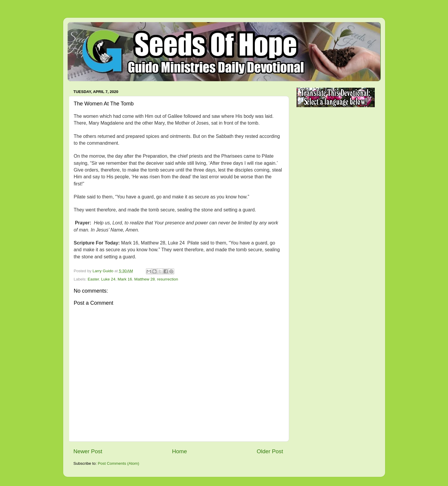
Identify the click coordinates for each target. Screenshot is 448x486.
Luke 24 (108, 279)
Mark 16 (125, 279)
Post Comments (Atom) (118, 463)
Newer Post (88, 451)
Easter (93, 279)
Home (180, 451)
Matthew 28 (144, 279)
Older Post (270, 451)
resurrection (168, 279)
